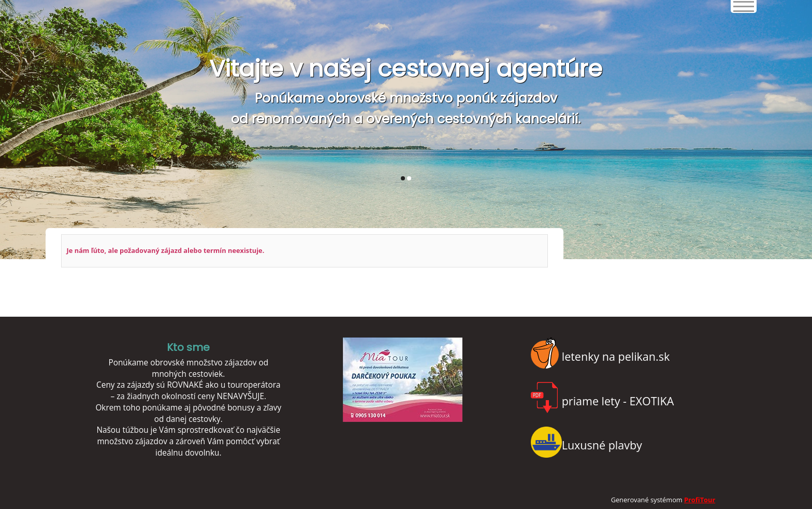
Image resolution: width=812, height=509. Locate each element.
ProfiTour (700, 500)
